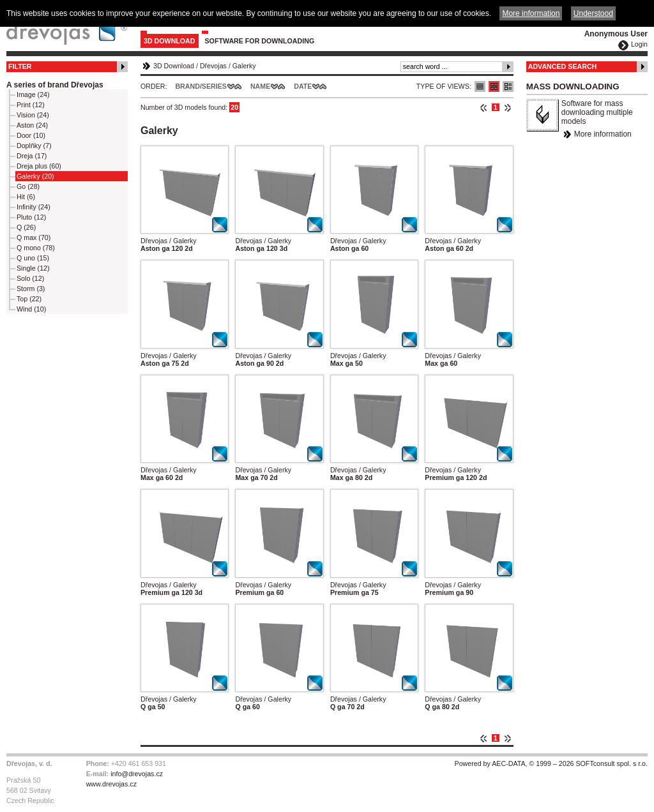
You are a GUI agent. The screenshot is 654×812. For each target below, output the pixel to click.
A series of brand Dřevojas (55, 85)
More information (603, 134)
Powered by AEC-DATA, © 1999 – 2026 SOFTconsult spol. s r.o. (551, 763)
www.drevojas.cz (111, 784)
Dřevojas (213, 66)
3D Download (170, 41)
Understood (593, 13)
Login (639, 44)
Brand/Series (201, 86)
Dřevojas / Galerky (169, 241)
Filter (20, 66)
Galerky (244, 66)
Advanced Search (563, 66)
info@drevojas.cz (137, 774)
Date (303, 86)
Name (260, 86)
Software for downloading (260, 41)
